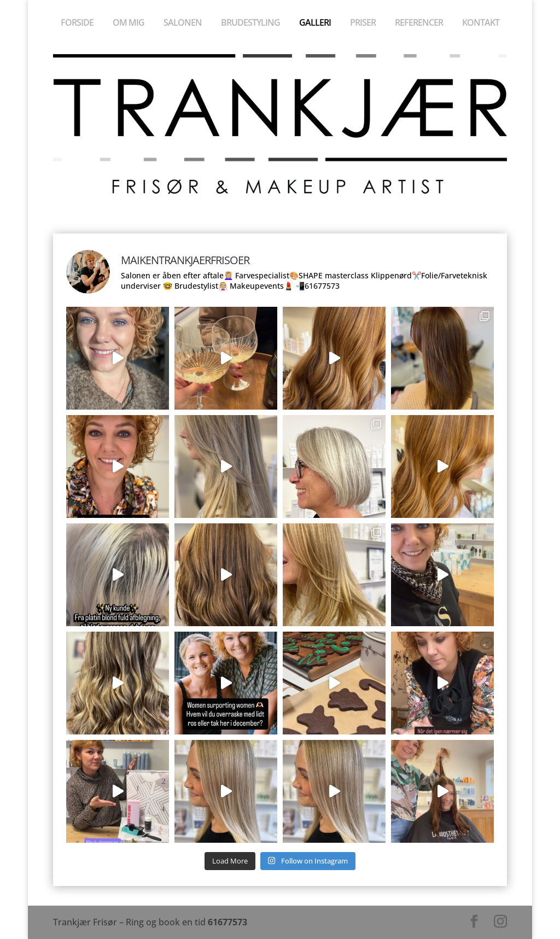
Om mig (129, 24)
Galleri (315, 24)
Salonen (183, 24)
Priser (363, 24)
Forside (77, 24)
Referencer (419, 24)
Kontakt (481, 24)
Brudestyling (250, 24)
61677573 (227, 922)
